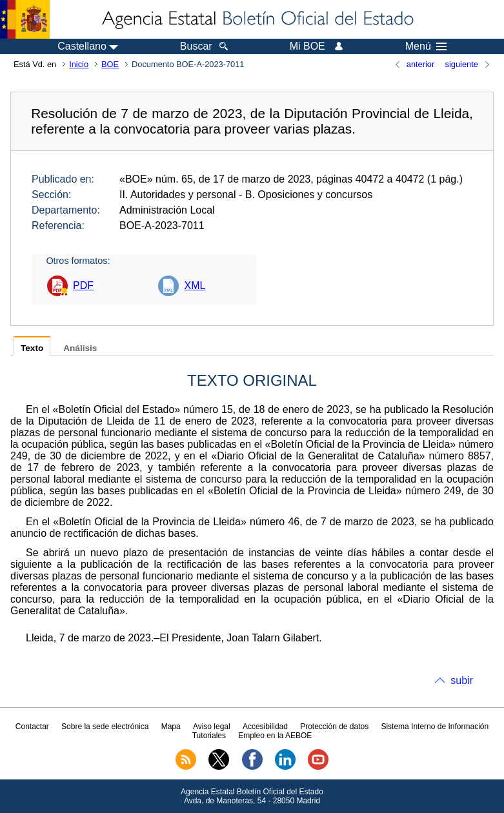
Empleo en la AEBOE (275, 736)
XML (195, 286)
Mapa (171, 727)
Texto (32, 348)
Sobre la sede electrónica (105, 727)
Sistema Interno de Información (435, 727)
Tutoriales (209, 736)
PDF (83, 286)
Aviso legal (212, 727)
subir (462, 680)
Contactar (32, 727)
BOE (110, 64)
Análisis (80, 348)
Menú (426, 46)
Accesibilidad (265, 727)
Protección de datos (334, 727)
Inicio (79, 64)
